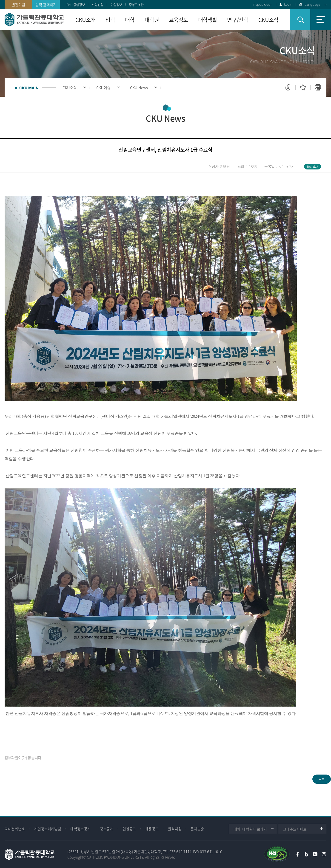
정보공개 (107, 829)
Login (288, 4)
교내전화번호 (15, 829)
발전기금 (19, 5)
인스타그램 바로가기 (324, 854)
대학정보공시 (80, 829)
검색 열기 (300, 20)
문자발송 (197, 829)
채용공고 (152, 829)
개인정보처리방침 (48, 829)
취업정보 (116, 5)
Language (312, 5)
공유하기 (288, 87)
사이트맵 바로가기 (321, 20)
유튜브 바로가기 (315, 854)
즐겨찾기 (303, 87)
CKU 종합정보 (76, 5)
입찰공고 (129, 829)
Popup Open (263, 5)
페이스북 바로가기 (297, 854)
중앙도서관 (136, 5)
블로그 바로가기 (306, 854)
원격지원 (175, 829)
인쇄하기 (318, 87)
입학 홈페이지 (46, 5)
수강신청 (98, 5)
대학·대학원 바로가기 (250, 829)
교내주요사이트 (295, 829)
